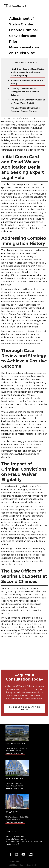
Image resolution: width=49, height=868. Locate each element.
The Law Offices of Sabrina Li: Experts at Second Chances (25, 110)
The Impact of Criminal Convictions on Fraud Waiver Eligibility (28, 101)
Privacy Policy (14, 862)
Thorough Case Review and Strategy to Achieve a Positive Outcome (25, 92)
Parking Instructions (15, 753)
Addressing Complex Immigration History (27, 82)
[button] (41, 5)
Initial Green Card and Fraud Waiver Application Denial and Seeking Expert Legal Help (28, 72)
